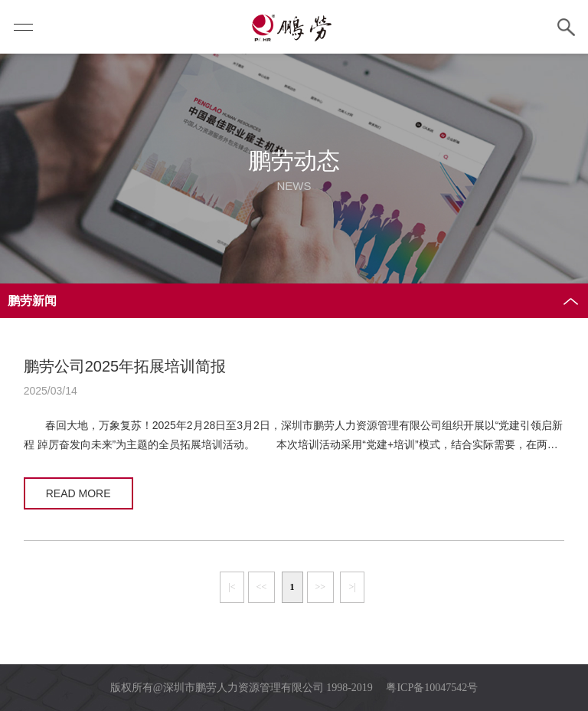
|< (232, 587)
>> (321, 587)
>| (352, 587)
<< (262, 587)
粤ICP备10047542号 (432, 688)
